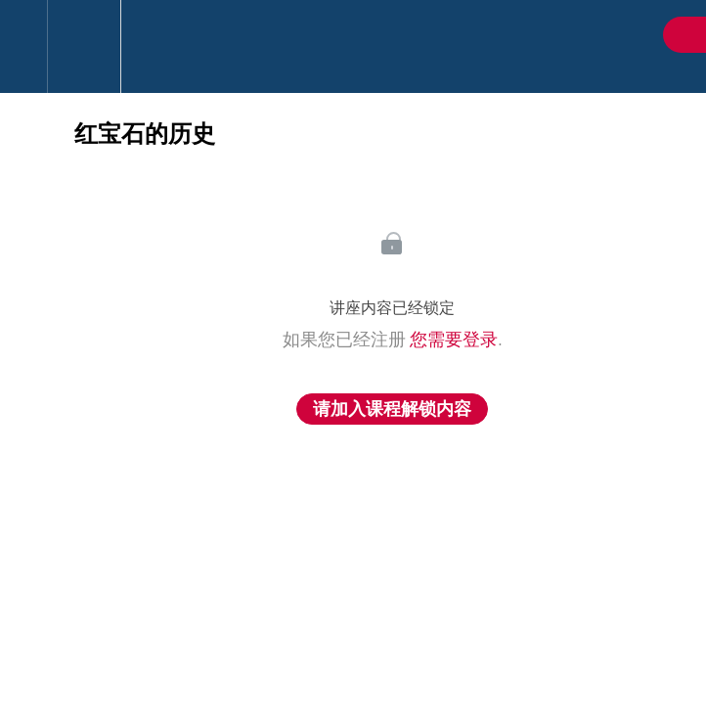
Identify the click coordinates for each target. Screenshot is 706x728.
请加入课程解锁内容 (392, 409)
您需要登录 (454, 340)
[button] (23, 46)
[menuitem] (84, 46)
